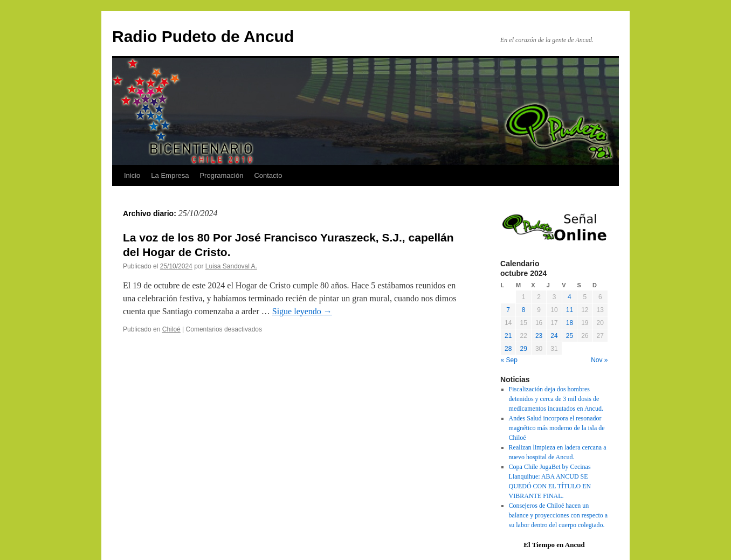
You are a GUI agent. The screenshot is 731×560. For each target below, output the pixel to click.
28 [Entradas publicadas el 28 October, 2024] (508, 349)
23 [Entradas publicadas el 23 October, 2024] (539, 336)
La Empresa (170, 175)
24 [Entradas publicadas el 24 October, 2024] (554, 336)
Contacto (268, 175)
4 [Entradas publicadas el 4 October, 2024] (570, 297)
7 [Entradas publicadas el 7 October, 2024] (508, 310)
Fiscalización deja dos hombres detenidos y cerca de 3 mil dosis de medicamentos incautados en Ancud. (556, 399)
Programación (221, 175)
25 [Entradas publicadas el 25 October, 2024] (570, 336)
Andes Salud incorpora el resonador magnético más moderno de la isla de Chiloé (557, 428)
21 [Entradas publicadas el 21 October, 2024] (508, 336)
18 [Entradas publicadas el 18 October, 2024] (570, 323)
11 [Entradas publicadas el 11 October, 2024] (570, 310)
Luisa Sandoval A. (231, 266)
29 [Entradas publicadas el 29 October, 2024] (523, 349)
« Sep (509, 360)
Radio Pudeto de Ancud (203, 36)
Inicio (132, 175)
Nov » (599, 360)
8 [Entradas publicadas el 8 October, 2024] (524, 310)
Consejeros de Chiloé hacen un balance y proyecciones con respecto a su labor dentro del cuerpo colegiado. (558, 515)
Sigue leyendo (302, 311)
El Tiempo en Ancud (554, 545)
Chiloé (171, 329)
